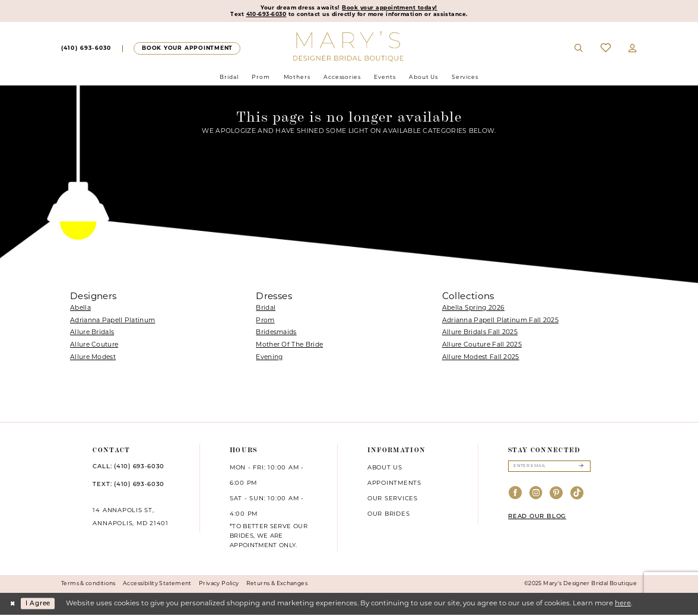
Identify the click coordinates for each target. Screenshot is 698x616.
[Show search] (579, 50)
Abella (80, 309)
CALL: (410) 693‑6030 (129, 468)
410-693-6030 (261, 15)
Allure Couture (94, 346)
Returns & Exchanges (277, 585)
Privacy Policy (219, 585)
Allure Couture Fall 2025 (482, 346)
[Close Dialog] (13, 605)
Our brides (389, 515)
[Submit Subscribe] (581, 468)
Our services (393, 500)
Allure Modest (93, 359)
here (623, 605)
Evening (269, 359)
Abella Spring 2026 (474, 309)
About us (385, 469)
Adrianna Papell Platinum (112, 322)
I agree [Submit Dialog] (42, 605)
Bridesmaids (276, 334)
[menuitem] (86, 50)
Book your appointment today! (392, 8)
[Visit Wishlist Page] (606, 50)
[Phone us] (86, 50)
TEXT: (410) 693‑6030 (129, 486)
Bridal (266, 309)
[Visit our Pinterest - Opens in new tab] (556, 496)
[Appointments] (187, 50)
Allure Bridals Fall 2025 (480, 334)
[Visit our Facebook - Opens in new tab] (515, 496)
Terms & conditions (88, 585)
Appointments (394, 485)
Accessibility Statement (157, 585)
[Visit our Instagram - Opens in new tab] (536, 496)
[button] (633, 50)
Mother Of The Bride (289, 346)
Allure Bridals (92, 334)
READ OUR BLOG (537, 519)
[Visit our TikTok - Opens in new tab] (577, 496)
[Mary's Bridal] (349, 47)
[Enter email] (549, 468)
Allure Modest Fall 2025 (481, 359)
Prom (265, 322)
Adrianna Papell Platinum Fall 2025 (500, 322)
